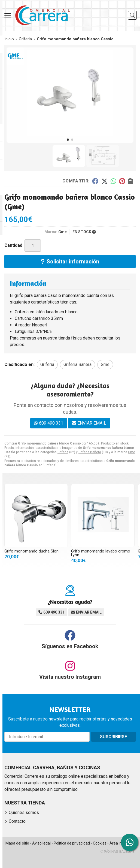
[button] (68, 140)
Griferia (63, 452)
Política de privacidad (72, 843)
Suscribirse (113, 737)
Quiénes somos (24, 813)
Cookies (100, 843)
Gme (132, 452)
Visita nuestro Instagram (70, 677)
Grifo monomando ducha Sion (31, 551)
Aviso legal (41, 843)
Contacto (17, 821)
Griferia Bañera (90, 452)
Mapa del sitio (17, 843)
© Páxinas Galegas (118, 852)
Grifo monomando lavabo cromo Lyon (101, 553)
